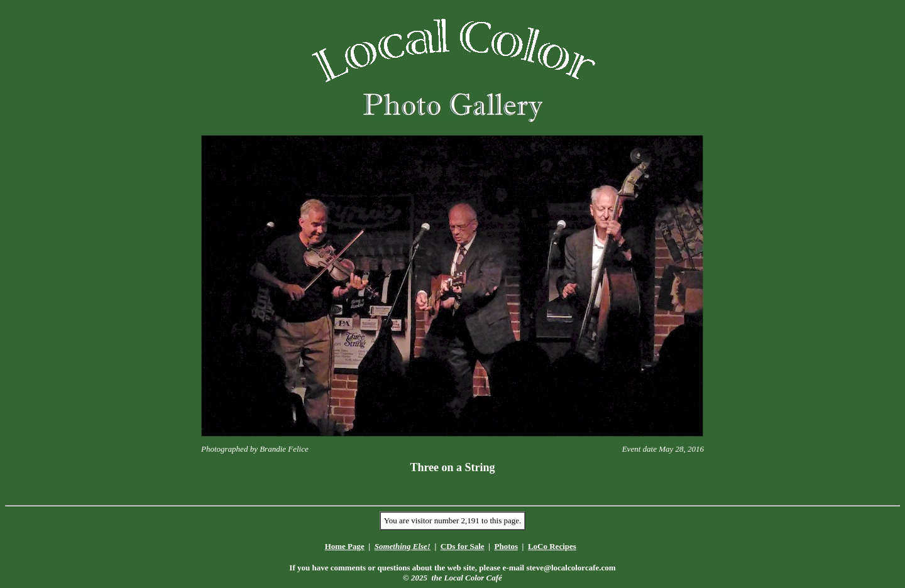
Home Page (345, 546)
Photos (506, 546)
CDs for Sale (463, 546)
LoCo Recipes (552, 546)
